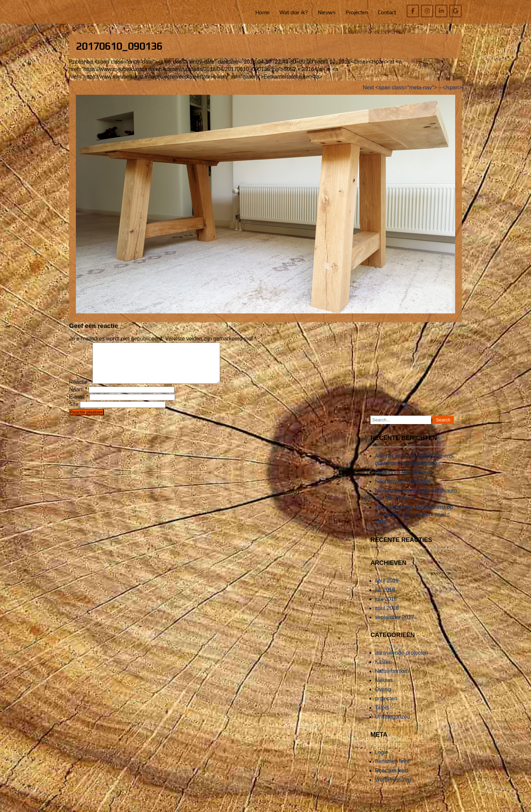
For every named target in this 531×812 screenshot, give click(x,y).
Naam (78, 398)
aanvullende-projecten (401, 661)
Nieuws (327, 12)
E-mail (79, 405)
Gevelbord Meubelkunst (403, 480)
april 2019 (387, 589)
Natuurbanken (392, 679)
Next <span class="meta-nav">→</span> (412, 87)
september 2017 (395, 625)
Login (381, 760)
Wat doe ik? (294, 12)
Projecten (357, 12)
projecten (386, 707)
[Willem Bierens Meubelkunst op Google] (455, 11)
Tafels (382, 716)
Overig (383, 697)
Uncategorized (392, 725)
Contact (387, 12)
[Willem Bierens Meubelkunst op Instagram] (427, 11)
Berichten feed (392, 770)
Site (74, 412)
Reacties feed (391, 779)
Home (262, 12)
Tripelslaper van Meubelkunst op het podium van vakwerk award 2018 (414, 523)
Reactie (80, 390)
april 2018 (387, 616)
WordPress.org (393, 788)
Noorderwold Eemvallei (403, 490)
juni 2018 (386, 607)
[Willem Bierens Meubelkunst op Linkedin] (441, 11)
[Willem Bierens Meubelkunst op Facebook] (413, 11)
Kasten (383, 670)
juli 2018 (385, 598)
